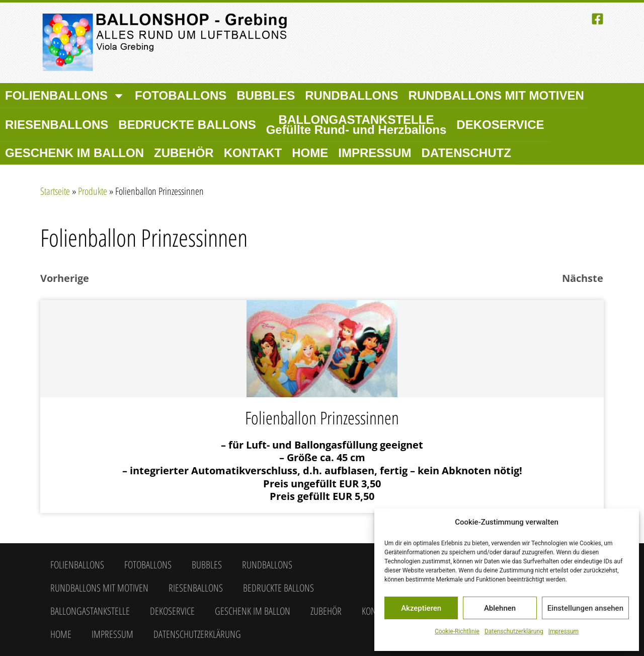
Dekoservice (500, 125)
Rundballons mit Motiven (496, 95)
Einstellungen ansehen (585, 608)
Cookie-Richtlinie (457, 631)
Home (310, 153)
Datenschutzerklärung (514, 631)
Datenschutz (466, 153)
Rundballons (351, 95)
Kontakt (253, 153)
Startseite (55, 191)
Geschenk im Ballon (74, 153)
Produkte (93, 191)
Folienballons (65, 96)
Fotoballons (181, 95)
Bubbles (266, 95)
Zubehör (184, 153)
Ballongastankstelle (356, 125)
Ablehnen (500, 608)
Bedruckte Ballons (187, 125)
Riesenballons (57, 125)
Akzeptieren (421, 608)
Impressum (563, 631)
